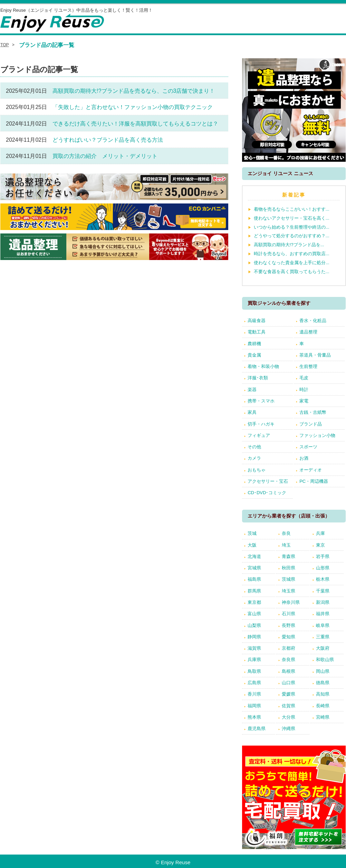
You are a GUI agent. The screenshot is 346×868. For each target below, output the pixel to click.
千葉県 (323, 591)
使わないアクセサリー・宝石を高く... (292, 218)
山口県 (289, 683)
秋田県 (289, 568)
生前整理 (308, 366)
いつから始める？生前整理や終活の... (292, 227)
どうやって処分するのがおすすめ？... (292, 236)
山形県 (323, 568)
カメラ (254, 458)
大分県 (289, 717)
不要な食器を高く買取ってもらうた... (292, 272)
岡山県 (323, 671)
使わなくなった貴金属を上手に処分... (292, 263)
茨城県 (289, 579)
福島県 (254, 579)
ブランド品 (311, 424)
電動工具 (257, 332)
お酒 (304, 458)
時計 (304, 390)
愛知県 (289, 637)
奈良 (286, 533)
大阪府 (323, 648)
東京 (320, 545)
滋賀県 (254, 648)
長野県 (289, 625)
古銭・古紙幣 (313, 412)
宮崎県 (323, 717)
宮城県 (254, 568)
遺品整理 (308, 332)
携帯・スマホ (261, 401)
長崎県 (323, 706)
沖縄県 (289, 729)
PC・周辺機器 (314, 481)
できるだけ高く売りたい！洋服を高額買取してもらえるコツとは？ (135, 124)
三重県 (323, 637)
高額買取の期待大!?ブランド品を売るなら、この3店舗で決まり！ (134, 91)
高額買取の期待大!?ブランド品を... (289, 245)
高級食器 (257, 321)
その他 (254, 447)
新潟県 (323, 602)
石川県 (289, 614)
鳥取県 (254, 671)
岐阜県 (323, 625)
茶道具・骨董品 (315, 355)
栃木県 (323, 579)
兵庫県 (254, 660)
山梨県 (254, 625)
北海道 (254, 556)
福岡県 (254, 706)
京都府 (289, 648)
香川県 (254, 694)
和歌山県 (325, 660)
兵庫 (320, 533)
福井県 (323, 614)
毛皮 (304, 378)
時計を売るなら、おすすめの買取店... (292, 254)
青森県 (289, 556)
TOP (5, 45)
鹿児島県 (257, 729)
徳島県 (323, 683)
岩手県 (323, 556)
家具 (252, 412)
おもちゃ (257, 470)
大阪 (252, 545)
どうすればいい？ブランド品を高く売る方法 (108, 140)
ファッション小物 (317, 435)
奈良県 (289, 660)
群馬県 (254, 591)
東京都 (254, 602)
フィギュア (259, 435)
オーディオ (311, 470)
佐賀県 (289, 706)
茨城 (252, 533)
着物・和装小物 (263, 366)
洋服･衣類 (258, 378)
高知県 (323, 694)
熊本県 (254, 717)
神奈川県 (291, 602)
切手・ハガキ (261, 424)
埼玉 (286, 545)
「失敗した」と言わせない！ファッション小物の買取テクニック (133, 107)
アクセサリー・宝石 (268, 481)
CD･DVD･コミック (267, 493)
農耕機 (254, 344)
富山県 (254, 614)
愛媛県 (289, 694)
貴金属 (254, 355)
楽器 (252, 390)
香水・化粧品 (313, 321)
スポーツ (308, 447)
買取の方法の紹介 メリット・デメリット (105, 156)
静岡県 (254, 637)
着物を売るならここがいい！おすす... (292, 209)
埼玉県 (289, 591)
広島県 (254, 683)
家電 (304, 401)
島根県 (289, 671)
